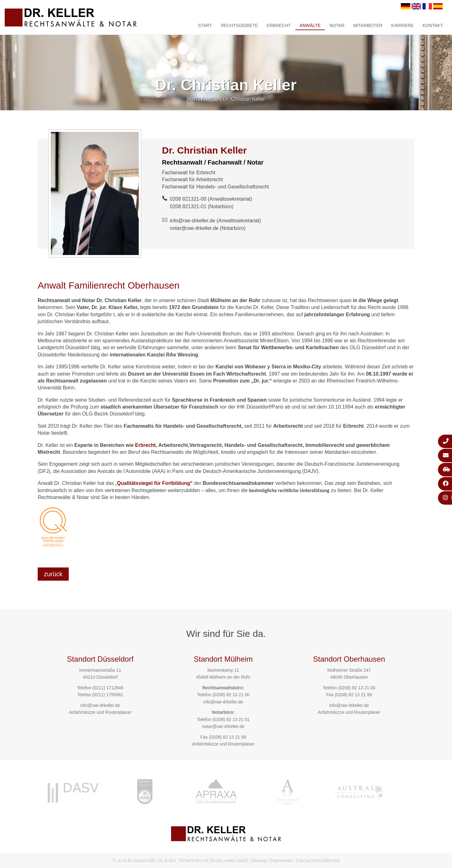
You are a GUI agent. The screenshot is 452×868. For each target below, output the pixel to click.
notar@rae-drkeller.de (194, 228)
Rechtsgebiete (239, 25)
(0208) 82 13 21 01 (231, 719)
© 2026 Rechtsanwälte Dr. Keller (144, 860)
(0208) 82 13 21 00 (231, 695)
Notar (337, 25)
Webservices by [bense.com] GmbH (213, 860)
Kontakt (433, 25)
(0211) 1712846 (108, 688)
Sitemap (259, 860)
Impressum (281, 860)
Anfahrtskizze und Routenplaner (100, 712)
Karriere (402, 25)
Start (205, 25)
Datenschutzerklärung (318, 860)
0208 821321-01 (188, 206)
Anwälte (310, 25)
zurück (53, 574)
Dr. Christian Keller (244, 99)
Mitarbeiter (368, 25)
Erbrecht (279, 25)
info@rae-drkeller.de (192, 221)
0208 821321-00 (188, 199)
